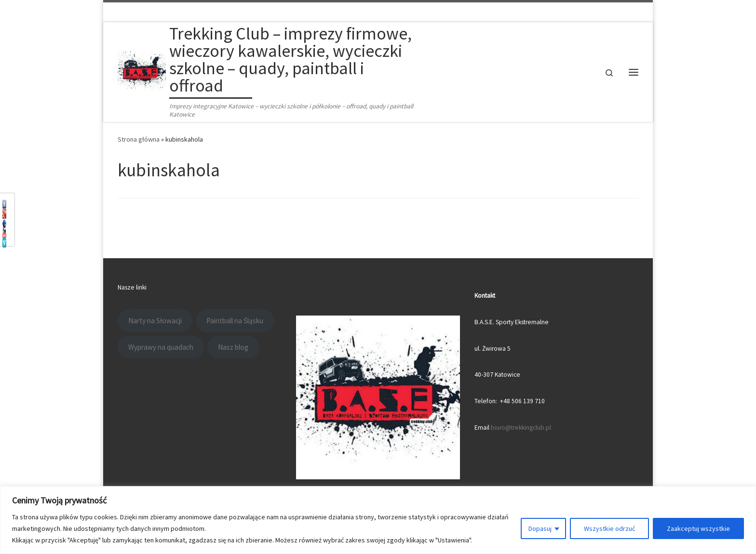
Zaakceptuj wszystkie (698, 528)
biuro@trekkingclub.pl (521, 428)
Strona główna (139, 139)
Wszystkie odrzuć (609, 528)
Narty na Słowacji (155, 321)
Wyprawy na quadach (161, 347)
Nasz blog (233, 347)
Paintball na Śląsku (235, 321)
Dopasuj (540, 528)
